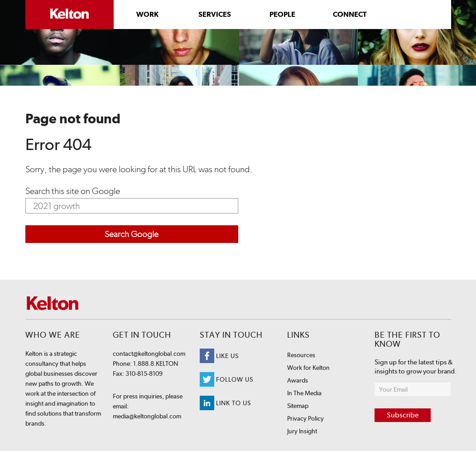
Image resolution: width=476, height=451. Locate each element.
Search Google (132, 234)
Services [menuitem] (215, 14)
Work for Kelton (308, 368)
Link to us (225, 403)
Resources (301, 355)
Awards (298, 380)
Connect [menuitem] (350, 14)
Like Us (219, 356)
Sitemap (298, 406)
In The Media (304, 393)
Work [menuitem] (147, 14)
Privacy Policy (305, 418)
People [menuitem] (282, 14)
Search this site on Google (73, 191)
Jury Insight (302, 431)
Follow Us (226, 379)
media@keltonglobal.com (147, 416)
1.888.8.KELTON (155, 364)
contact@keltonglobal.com (149, 354)
